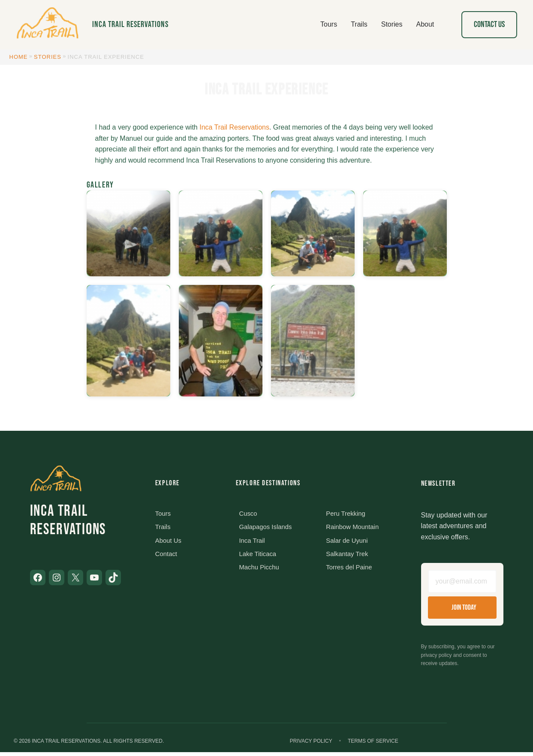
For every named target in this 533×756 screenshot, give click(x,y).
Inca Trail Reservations (130, 24)
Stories (48, 57)
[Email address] (462, 584)
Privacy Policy (311, 745)
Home (19, 57)
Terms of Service (373, 745)
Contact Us (489, 24)
